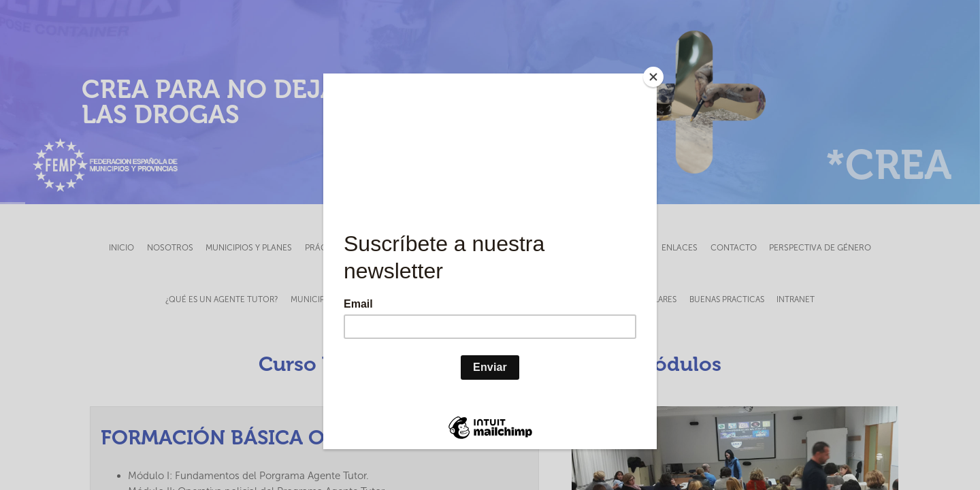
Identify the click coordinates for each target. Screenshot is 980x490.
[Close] (653, 77)
